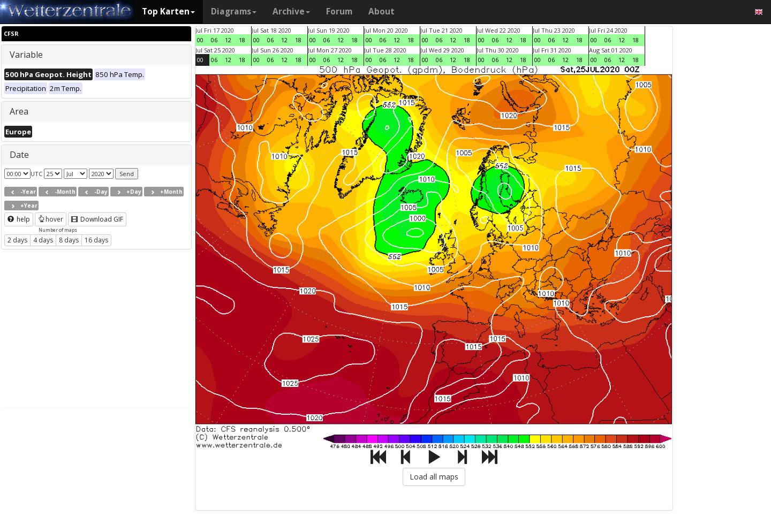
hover (51, 219)
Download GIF (97, 219)
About (381, 12)
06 (214, 40)
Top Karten (168, 12)
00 (200, 40)
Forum (339, 12)
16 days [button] (96, 240)
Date (19, 155)
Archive (291, 12)
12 (228, 40)
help (19, 219)
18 (242, 40)
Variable (26, 55)
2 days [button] (17, 240)
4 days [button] (43, 240)
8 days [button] (69, 240)
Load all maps (434, 477)
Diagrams (234, 12)
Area (19, 111)
